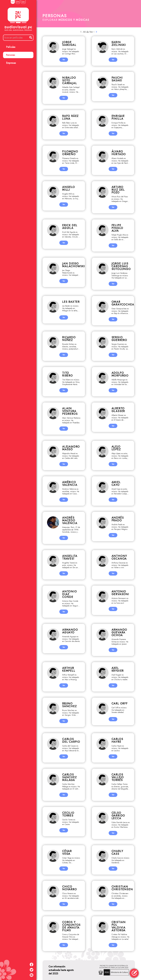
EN (18, 2)
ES (13, 2)
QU (23, 2)
